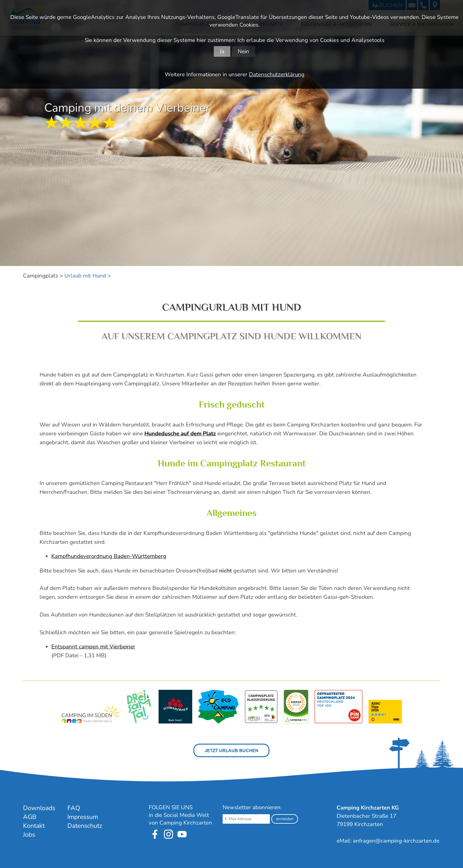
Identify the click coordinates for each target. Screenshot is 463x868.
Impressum (83, 817)
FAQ (74, 808)
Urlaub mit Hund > (88, 276)
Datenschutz (85, 826)
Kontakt (34, 826)
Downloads (39, 808)
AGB (30, 817)
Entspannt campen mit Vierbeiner (93, 647)
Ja (222, 51)
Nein (243, 51)
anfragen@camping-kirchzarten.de (396, 841)
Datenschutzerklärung (277, 74)
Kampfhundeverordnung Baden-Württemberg (109, 556)
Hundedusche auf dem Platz (180, 434)
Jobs (29, 835)
